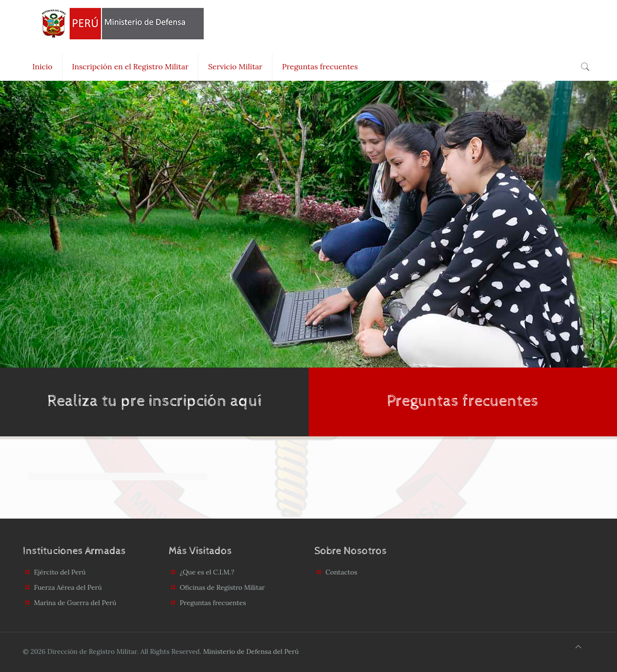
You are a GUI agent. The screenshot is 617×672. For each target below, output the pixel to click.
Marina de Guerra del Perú (75, 603)
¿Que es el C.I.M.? (207, 572)
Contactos (341, 572)
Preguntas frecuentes (213, 603)
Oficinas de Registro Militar (222, 587)
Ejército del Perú (60, 572)
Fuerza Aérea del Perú (68, 587)
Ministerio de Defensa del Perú (251, 651)
